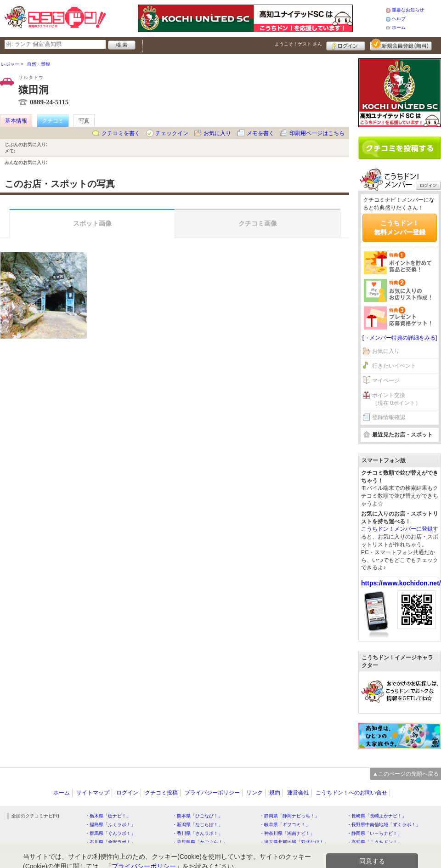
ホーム (399, 27)
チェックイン (172, 133)
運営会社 (298, 793)
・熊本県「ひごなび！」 (198, 816)
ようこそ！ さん (298, 44)
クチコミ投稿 (161, 793)
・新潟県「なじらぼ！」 (198, 825)
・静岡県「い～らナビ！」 (374, 833)
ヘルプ (399, 19)
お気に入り (217, 133)
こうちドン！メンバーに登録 (397, 529)
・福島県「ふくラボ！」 (110, 825)
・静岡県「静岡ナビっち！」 (289, 816)
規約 (275, 793)
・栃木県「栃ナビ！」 (108, 816)
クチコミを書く (121, 133)
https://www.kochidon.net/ (401, 583)
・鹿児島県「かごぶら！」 (200, 842)
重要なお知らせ (408, 10)
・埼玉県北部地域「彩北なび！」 (294, 842)
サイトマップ (93, 793)
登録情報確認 (389, 417)
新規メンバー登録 (401, 45)
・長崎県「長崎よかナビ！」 (377, 816)
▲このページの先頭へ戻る (406, 774)
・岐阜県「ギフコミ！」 (285, 825)
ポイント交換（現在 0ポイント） (396, 399)
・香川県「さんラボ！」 (198, 833)
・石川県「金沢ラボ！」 (110, 842)
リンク (254, 793)
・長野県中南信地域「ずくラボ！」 (384, 825)
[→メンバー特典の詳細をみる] (400, 338)
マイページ (386, 380)
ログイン (346, 45)
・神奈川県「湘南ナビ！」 (287, 833)
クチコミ (53, 121)
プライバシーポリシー (212, 793)
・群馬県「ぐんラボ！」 (110, 833)
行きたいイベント (394, 366)
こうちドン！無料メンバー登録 (400, 227)
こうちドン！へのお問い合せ (351, 793)
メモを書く (260, 133)
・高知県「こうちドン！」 (374, 842)
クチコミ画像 (258, 223)
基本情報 (16, 121)
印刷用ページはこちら (317, 133)
